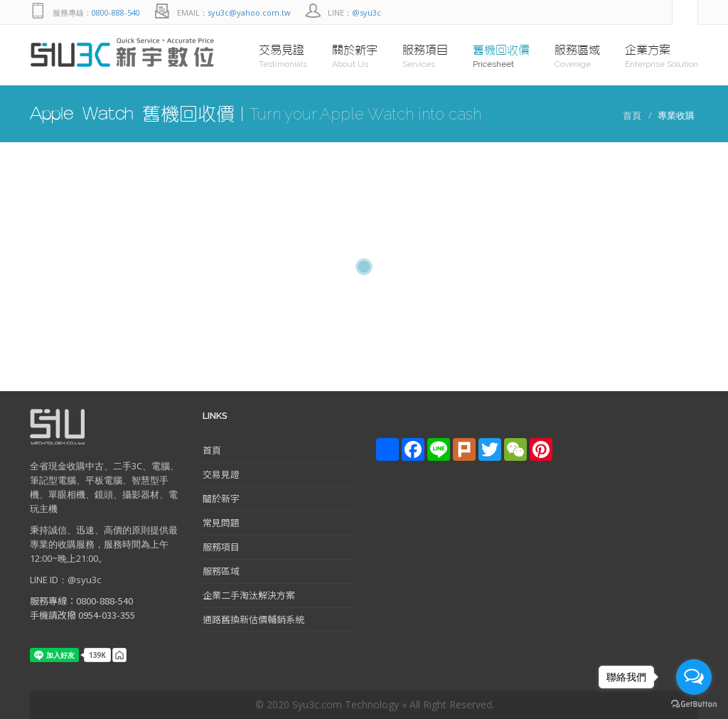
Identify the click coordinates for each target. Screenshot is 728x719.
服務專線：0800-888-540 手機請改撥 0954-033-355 (82, 608)
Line (629, 12)
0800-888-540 (116, 12)
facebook (658, 12)
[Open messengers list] (694, 677)
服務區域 (221, 571)
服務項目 (221, 547)
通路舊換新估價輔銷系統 (253, 619)
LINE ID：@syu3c (65, 580)
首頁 (632, 115)
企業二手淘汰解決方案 (249, 595)
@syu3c (366, 12)
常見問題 (221, 522)
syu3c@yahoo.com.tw (249, 12)
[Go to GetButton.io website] (694, 704)
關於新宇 (221, 498)
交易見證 (221, 474)
